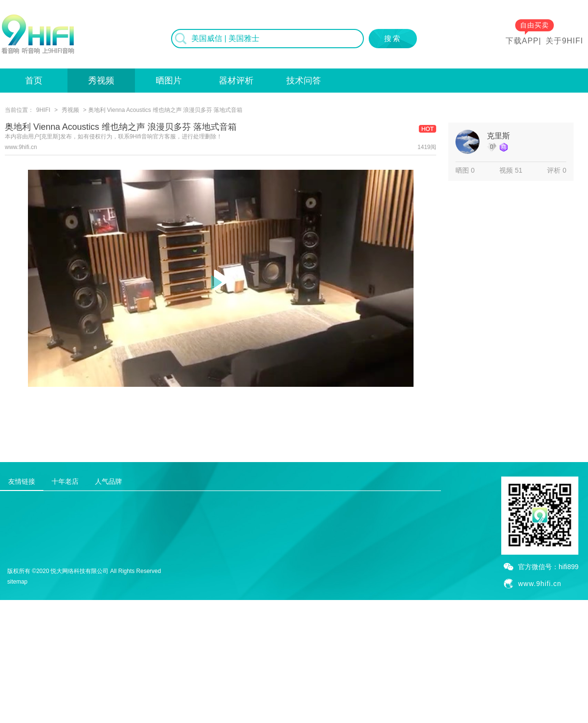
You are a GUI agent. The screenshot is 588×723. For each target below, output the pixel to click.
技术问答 (304, 81)
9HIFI (43, 110)
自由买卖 (535, 25)
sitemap (17, 582)
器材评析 (236, 81)
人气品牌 (108, 481)
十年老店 (65, 481)
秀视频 (101, 81)
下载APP (522, 41)
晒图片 (169, 81)
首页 (34, 81)
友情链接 (22, 481)
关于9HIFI (564, 41)
